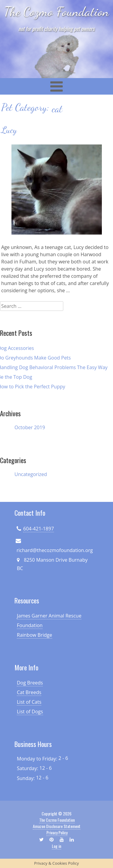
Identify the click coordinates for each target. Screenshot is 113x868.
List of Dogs (30, 712)
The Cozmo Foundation (56, 12)
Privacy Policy (57, 832)
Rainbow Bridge (35, 635)
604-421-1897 (39, 529)
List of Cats (29, 702)
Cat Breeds (29, 692)
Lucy (9, 130)
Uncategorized (31, 474)
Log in (56, 846)
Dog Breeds (30, 683)
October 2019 (30, 427)
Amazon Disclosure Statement (57, 826)
